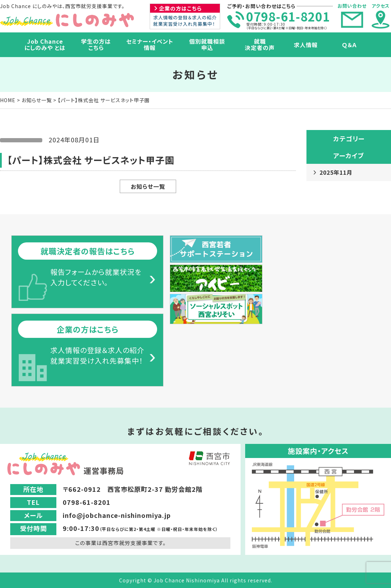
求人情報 (306, 45)
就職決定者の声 (260, 44)
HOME (8, 100)
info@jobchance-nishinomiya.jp (117, 515)
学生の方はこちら (96, 44)
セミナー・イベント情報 (150, 44)
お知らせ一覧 (37, 100)
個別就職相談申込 (207, 44)
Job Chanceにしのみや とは (45, 44)
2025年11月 (336, 172)
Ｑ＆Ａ (350, 45)
